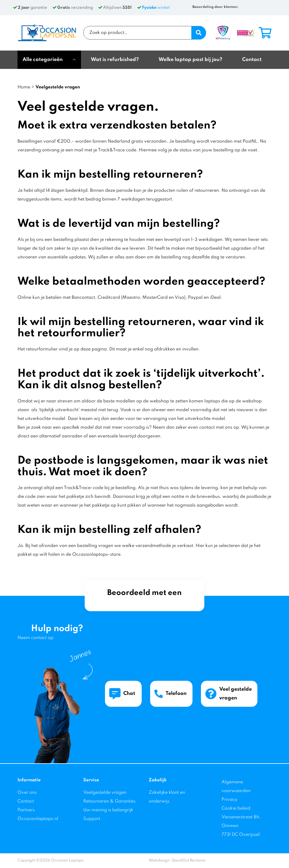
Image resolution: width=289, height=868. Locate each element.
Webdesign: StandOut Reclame (177, 861)
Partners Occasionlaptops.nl (38, 814)
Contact (26, 801)
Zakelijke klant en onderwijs (167, 797)
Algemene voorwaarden (236, 787)
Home (24, 87)
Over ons (27, 793)
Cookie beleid (236, 808)
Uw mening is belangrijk (108, 810)
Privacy (229, 800)
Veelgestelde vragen (105, 793)
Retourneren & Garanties (109, 801)
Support (92, 819)
